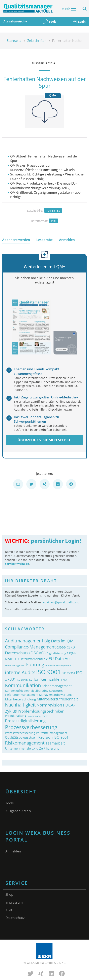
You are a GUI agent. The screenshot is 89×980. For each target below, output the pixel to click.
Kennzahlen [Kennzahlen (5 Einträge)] (51, 679)
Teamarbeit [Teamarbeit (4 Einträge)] (55, 743)
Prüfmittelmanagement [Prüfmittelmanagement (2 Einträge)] (52, 733)
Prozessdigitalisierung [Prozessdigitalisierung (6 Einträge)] (25, 721)
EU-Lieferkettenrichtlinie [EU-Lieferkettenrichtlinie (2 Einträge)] (31, 659)
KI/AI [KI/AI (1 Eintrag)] (65, 680)
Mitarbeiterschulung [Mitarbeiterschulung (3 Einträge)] (20, 699)
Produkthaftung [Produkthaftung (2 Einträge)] (16, 716)
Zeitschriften (37, 41)
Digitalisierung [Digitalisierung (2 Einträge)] (56, 653)
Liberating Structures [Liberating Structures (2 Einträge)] (49, 691)
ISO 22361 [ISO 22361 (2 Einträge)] (68, 673)
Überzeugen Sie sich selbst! (44, 440)
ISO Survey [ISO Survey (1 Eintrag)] (23, 680)
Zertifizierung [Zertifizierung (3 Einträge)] (49, 748)
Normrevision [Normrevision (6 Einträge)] (49, 705)
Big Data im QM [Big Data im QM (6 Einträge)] (59, 641)
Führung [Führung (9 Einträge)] (35, 665)
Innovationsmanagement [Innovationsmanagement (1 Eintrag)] (58, 665)
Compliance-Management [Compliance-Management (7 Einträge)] (30, 647)
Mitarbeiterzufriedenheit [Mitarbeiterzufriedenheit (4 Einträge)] (57, 699)
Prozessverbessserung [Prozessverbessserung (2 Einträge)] (20, 733)
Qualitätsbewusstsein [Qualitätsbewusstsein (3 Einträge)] (21, 737)
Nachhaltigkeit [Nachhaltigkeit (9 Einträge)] (20, 705)
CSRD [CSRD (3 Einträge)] (71, 647)
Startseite (14, 41)
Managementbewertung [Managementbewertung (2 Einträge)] (55, 695)
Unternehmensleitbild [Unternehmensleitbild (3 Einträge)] (22, 748)
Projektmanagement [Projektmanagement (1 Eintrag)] (38, 716)
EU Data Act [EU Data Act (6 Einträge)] (60, 658)
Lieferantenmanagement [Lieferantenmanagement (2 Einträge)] (22, 695)
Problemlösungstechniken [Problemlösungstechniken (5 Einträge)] (41, 711)
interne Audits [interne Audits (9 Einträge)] (20, 672)
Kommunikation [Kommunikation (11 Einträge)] (23, 685)
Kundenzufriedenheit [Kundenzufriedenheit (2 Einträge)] (19, 691)
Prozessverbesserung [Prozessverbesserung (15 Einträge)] (31, 727)
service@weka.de (17, 564)
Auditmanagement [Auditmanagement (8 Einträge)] (24, 641)
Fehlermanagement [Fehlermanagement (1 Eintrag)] (15, 665)
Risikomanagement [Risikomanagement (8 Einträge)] (25, 743)
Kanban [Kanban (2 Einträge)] (34, 680)
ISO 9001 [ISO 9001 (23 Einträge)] (49, 672)
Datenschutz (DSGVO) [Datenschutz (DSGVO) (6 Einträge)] (25, 653)
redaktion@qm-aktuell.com (60, 602)
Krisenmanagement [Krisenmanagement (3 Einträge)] (57, 686)
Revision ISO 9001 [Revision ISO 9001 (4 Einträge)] (53, 737)
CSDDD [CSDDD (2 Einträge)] (61, 647)
